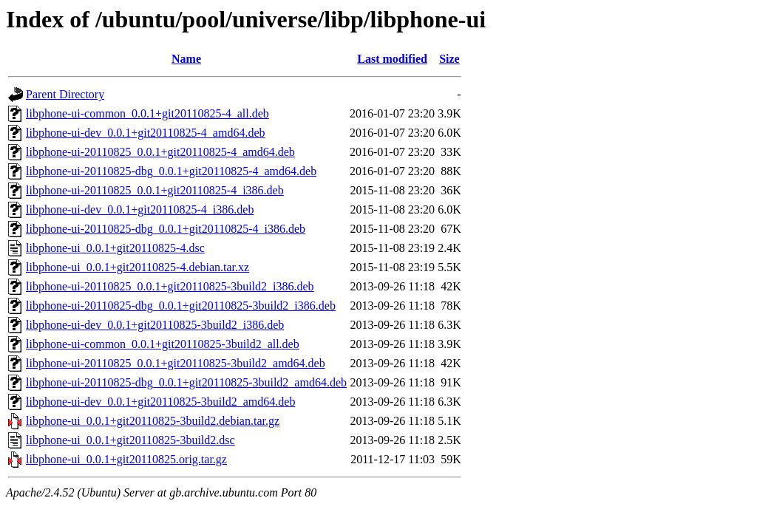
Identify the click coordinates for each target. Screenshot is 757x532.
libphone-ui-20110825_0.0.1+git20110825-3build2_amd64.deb (176, 363)
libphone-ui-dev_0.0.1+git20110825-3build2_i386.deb (155, 325)
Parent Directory (65, 94)
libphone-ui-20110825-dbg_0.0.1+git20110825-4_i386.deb (166, 229)
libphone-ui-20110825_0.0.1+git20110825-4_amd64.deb (160, 152)
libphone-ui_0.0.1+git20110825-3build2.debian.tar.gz (153, 421)
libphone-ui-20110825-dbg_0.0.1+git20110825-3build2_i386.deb (181, 306)
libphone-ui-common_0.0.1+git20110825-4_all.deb (147, 113)
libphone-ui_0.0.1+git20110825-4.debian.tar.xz (138, 267)
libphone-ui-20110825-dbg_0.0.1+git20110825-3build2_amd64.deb (186, 382)
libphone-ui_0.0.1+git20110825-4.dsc (115, 248)
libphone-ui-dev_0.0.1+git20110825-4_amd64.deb (146, 133)
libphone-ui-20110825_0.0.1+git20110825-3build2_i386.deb (170, 286)
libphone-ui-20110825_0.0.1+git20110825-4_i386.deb (155, 190)
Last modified (392, 59)
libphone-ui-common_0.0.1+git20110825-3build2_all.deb (163, 344)
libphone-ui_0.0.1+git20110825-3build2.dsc (130, 440)
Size (449, 59)
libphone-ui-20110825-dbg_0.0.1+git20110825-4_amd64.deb (171, 171)
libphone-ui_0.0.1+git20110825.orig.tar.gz (126, 459)
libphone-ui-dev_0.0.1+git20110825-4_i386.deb (140, 209)
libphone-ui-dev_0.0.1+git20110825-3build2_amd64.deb (160, 402)
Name (186, 59)
